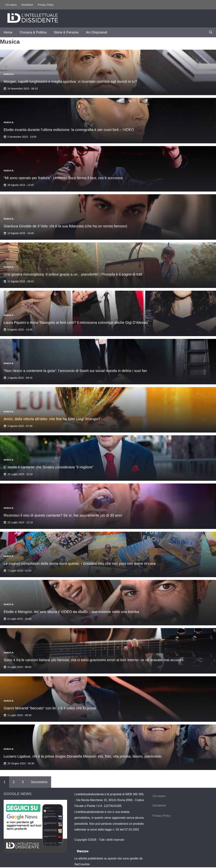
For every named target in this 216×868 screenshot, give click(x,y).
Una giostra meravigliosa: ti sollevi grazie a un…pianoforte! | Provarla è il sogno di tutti (73, 274)
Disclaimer (27, 5)
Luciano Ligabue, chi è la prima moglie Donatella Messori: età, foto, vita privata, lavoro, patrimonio (83, 756)
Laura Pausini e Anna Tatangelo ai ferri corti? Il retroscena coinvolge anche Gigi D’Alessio (76, 322)
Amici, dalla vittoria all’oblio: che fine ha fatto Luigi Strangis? (52, 419)
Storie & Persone (66, 32)
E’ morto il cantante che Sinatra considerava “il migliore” (49, 467)
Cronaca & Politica (33, 32)
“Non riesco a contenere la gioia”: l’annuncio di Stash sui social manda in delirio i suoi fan (75, 371)
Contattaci (133, 840)
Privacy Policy (46, 5)
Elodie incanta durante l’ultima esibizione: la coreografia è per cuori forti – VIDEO (69, 130)
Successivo (39, 782)
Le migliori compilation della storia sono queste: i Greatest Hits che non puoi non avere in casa (80, 564)
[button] (211, 32)
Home (8, 32)
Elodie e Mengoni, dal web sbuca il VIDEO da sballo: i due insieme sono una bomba (71, 612)
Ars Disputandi (96, 32)
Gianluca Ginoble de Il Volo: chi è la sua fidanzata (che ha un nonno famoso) (65, 226)
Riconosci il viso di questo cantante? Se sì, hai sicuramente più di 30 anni (63, 515)
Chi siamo (11, 5)
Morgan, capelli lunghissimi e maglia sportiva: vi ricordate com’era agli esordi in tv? (70, 81)
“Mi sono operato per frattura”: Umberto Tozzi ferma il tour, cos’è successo (63, 178)
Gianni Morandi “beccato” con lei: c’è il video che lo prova (50, 708)
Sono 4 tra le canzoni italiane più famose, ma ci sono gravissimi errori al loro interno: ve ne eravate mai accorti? (93, 660)
